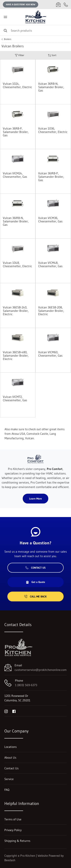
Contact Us (35, 568)
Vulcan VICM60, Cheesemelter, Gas (50, 354)
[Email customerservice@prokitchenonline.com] (58, 5)
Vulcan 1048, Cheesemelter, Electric (17, 264)
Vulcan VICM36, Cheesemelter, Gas (50, 220)
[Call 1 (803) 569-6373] (66, 5)
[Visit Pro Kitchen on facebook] (14, 711)
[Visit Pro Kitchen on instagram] (6, 711)
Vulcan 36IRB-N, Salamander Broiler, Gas (16, 221)
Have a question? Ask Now (21, 4)
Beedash (10, 860)
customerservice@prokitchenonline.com (41, 670)
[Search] (35, 30)
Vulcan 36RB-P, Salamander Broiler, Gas (16, 132)
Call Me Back (35, 596)
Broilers (8, 39)
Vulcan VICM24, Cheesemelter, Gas (15, 175)
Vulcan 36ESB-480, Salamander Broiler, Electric (16, 355)
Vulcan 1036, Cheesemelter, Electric (53, 130)
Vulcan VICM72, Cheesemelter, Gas (15, 398)
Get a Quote (35, 582)
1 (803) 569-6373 (26, 685)
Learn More (35, 499)
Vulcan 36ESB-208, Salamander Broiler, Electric (51, 311)
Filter (20, 55)
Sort (52, 55)
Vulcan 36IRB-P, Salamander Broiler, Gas (51, 177)
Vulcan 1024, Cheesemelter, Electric (17, 85)
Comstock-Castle (37, 434)
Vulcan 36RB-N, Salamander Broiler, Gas (51, 87)
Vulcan (30, 438)
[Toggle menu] (5, 17)
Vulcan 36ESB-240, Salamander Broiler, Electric (16, 311)
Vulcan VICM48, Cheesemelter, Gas (50, 264)
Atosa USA (18, 434)
